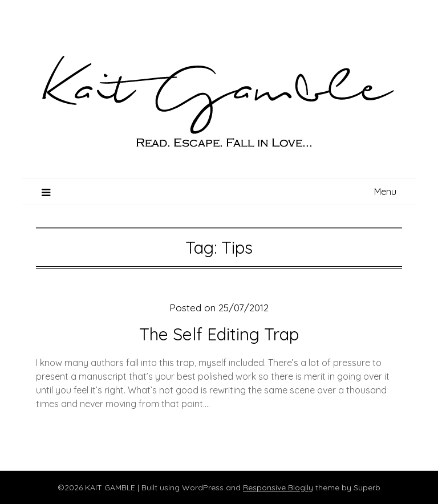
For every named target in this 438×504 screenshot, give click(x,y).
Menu (385, 192)
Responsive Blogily (278, 487)
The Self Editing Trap (219, 334)
